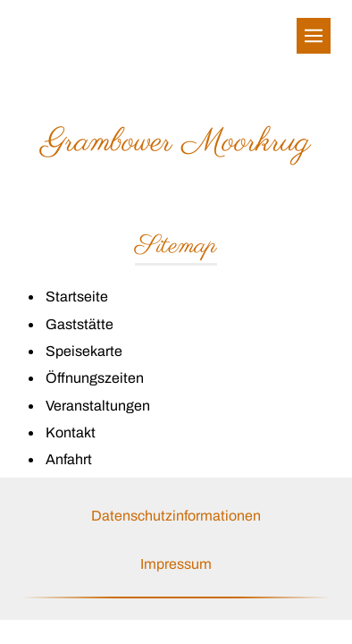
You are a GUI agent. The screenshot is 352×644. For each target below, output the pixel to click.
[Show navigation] (314, 36)
